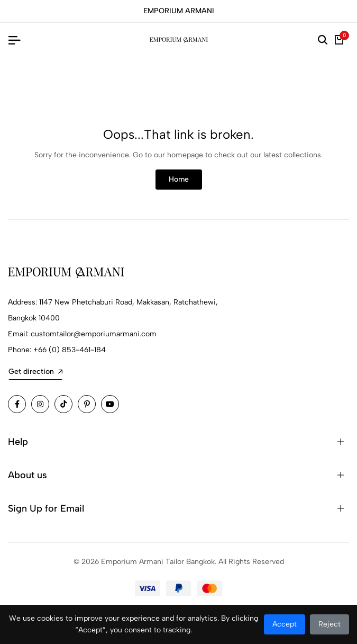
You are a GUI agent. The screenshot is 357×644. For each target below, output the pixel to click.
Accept (285, 624)
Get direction (35, 372)
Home (179, 179)
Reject (329, 624)
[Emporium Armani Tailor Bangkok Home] (179, 40)
